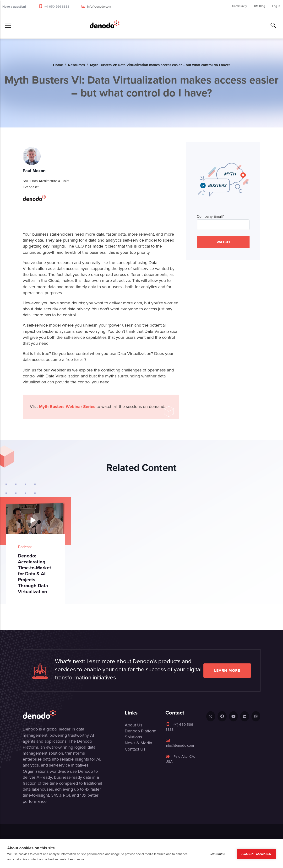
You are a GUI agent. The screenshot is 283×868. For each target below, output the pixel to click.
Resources (76, 65)
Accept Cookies (256, 854)
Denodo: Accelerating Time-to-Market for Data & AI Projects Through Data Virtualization (35, 574)
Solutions (133, 737)
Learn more (227, 670)
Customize (218, 854)
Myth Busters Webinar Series (67, 407)
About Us (133, 725)
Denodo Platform (141, 731)
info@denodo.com (99, 7)
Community (239, 6)
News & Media (138, 743)
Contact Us (135, 749)
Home (58, 65)
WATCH (223, 242)
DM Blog (260, 6)
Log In (276, 6)
